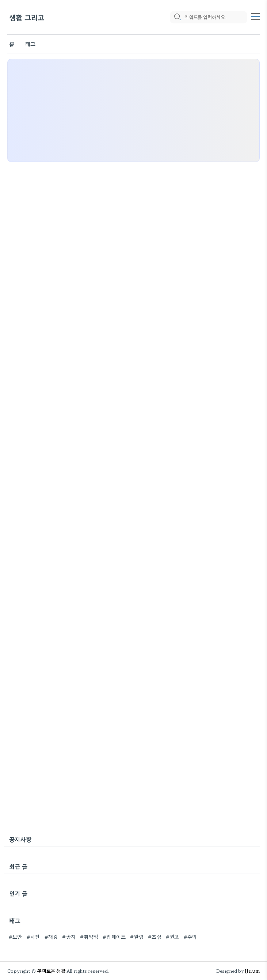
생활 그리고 (27, 17)
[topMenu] (255, 16)
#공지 (69, 937)
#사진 (33, 937)
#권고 (173, 937)
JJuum (252, 971)
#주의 (190, 937)
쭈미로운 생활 (51, 971)
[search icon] (177, 17)
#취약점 (89, 937)
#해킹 (51, 937)
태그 (30, 44)
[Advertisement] (133, 110)
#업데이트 (114, 937)
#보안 (16, 937)
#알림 (137, 937)
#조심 (155, 937)
